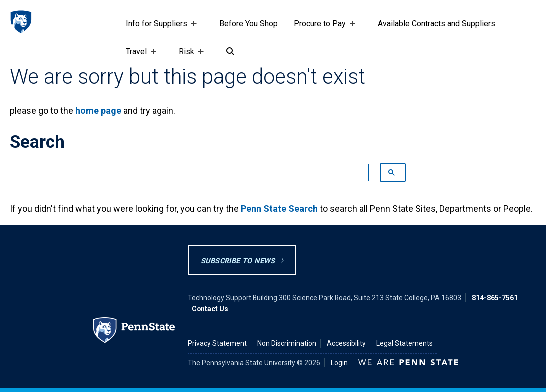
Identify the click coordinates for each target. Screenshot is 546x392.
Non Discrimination (287, 343)
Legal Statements (405, 343)
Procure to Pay (322, 28)
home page (98, 111)
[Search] (230, 52)
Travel (138, 56)
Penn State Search (279, 208)
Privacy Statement (217, 343)
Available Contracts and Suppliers (437, 24)
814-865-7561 (495, 298)
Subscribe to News (238, 261)
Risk (189, 56)
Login (339, 363)
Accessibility (346, 343)
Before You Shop (249, 24)
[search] (186, 173)
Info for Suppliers (159, 28)
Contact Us (210, 309)
